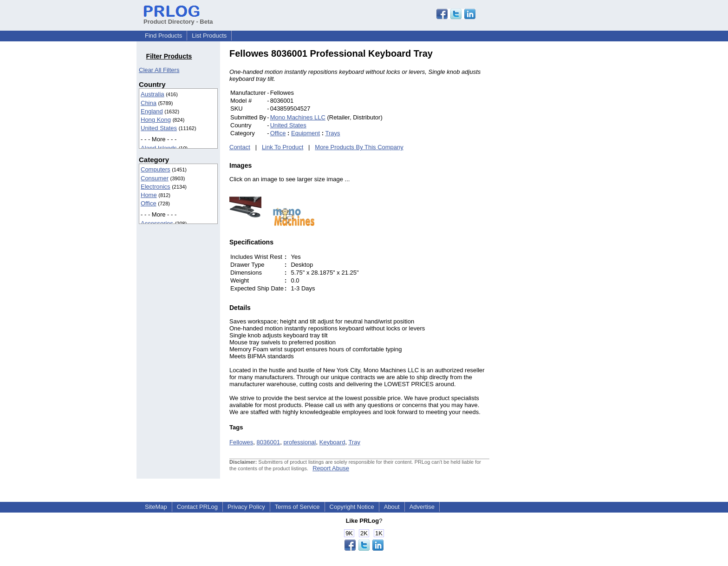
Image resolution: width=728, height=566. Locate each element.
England (152, 111)
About (392, 507)
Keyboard (332, 442)
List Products (209, 36)
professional (299, 442)
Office (149, 203)
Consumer (155, 178)
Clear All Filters (159, 70)
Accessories (157, 223)
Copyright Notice (352, 507)
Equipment (305, 133)
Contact (240, 147)
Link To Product (283, 147)
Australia (153, 94)
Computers (156, 169)
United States (159, 128)
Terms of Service (297, 507)
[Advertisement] (552, 188)
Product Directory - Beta (178, 18)
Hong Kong (156, 120)
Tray (354, 442)
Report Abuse (331, 468)
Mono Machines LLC (298, 117)
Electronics (156, 187)
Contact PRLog (197, 507)
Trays (333, 133)
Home (149, 195)
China (149, 103)
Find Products (163, 36)
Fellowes (241, 442)
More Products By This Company (359, 147)
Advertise (422, 507)
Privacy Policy (246, 507)
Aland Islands (159, 148)
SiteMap (156, 507)
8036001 (269, 442)
